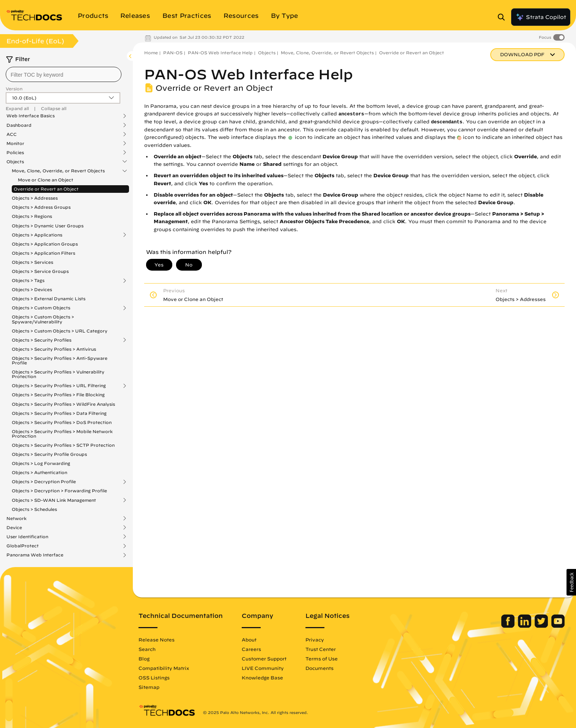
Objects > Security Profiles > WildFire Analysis (63, 404)
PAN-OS (173, 53)
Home (151, 53)
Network (17, 518)
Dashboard (19, 125)
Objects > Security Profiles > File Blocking (58, 395)
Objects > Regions (32, 216)
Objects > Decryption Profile (44, 482)
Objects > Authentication (39, 472)
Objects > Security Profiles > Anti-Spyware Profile (60, 360)
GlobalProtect (23, 546)
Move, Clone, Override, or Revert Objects (58, 171)
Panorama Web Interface (35, 555)
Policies (15, 153)
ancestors (351, 114)
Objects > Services (32, 262)
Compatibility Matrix (164, 668)
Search (147, 649)
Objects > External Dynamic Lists (49, 299)
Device (14, 528)
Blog (144, 659)
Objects (15, 162)
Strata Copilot (541, 17)
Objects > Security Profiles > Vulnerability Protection (58, 374)
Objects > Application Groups (45, 244)
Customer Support (264, 659)
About (249, 640)
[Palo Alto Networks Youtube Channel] (558, 626)
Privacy (315, 640)
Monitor (15, 143)
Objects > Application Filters (43, 253)
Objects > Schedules (34, 509)
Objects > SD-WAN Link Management (54, 500)
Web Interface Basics (31, 116)
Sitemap (149, 687)
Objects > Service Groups (40, 271)
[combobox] (64, 74)
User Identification (27, 537)
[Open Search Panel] (504, 17)
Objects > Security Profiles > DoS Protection (62, 422)
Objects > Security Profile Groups (49, 454)
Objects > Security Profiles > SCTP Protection (63, 445)
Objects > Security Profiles (42, 340)
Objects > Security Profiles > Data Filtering (59, 413)
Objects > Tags (28, 280)
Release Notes (157, 640)
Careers (251, 649)
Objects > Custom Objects (41, 308)
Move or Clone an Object (46, 180)
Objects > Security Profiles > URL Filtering (59, 386)
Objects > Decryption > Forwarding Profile (59, 491)
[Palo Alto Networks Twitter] (542, 626)
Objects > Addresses (35, 198)
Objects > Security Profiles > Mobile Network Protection (62, 434)
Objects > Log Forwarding (41, 463)
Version (14, 89)
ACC (12, 134)
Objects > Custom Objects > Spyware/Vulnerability (43, 319)
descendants (447, 122)
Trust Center (321, 649)
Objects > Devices (32, 289)
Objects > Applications (37, 235)
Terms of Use (322, 659)
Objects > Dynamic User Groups (48, 226)
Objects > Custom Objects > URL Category (60, 331)
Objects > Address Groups (41, 207)
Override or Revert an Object (46, 189)
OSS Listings (154, 678)
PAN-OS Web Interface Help (220, 53)
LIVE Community (263, 668)
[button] (571, 582)
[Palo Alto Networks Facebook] (509, 626)
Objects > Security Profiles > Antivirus (54, 349)
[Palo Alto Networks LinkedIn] (525, 626)
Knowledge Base (262, 678)
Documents (319, 668)
